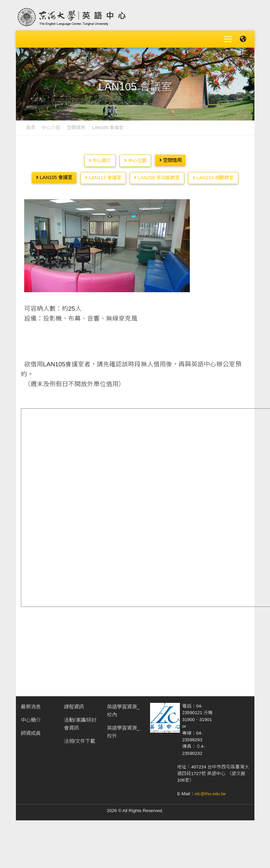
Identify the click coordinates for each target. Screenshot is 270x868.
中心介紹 (51, 125)
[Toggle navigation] (228, 38)
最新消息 (31, 704)
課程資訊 (74, 704)
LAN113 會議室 (103, 175)
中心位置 (135, 158)
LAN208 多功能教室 (157, 175)
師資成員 (31, 731)
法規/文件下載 (80, 738)
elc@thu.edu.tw (210, 791)
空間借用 (76, 125)
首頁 (31, 125)
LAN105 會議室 (54, 175)
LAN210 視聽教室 (213, 175)
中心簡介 (100, 158)
